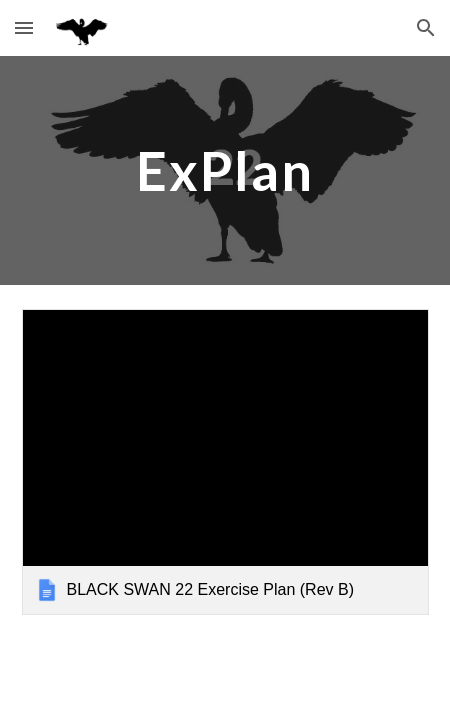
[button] (24, 27)
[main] (225, 170)
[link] (225, 461)
